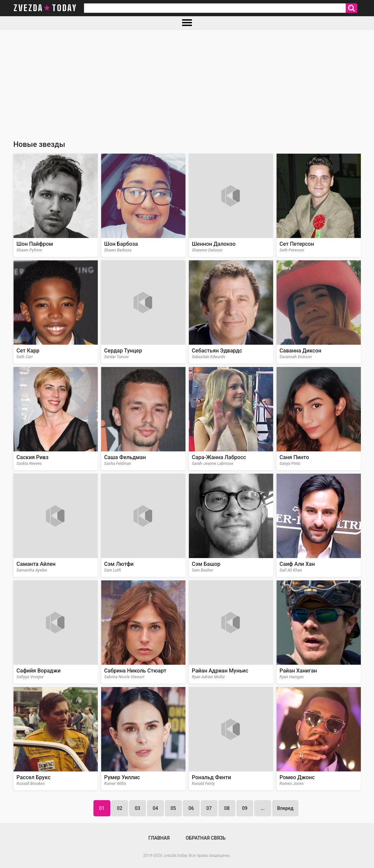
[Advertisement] (187, 80)
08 (227, 808)
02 (120, 808)
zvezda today (45, 8)
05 (173, 808)
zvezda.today (176, 856)
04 (155, 808)
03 (138, 808)
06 (191, 808)
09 (245, 808)
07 (209, 808)
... (263, 808)
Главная (159, 838)
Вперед (285, 808)
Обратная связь (206, 838)
